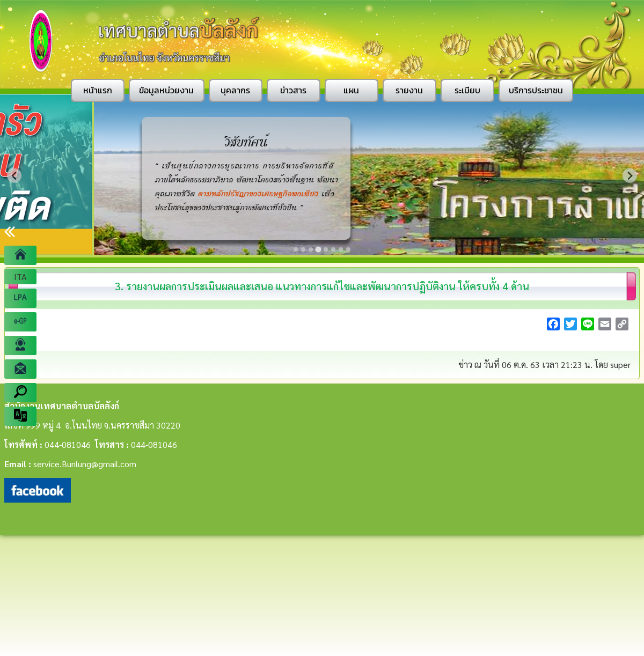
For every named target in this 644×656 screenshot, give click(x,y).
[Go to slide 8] (348, 249)
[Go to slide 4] (318, 249)
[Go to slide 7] (341, 249)
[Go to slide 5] (326, 249)
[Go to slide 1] (296, 249)
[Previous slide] (14, 176)
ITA (20, 277)
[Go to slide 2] (303, 249)
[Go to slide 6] (333, 249)
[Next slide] (630, 176)
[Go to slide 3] (311, 249)
